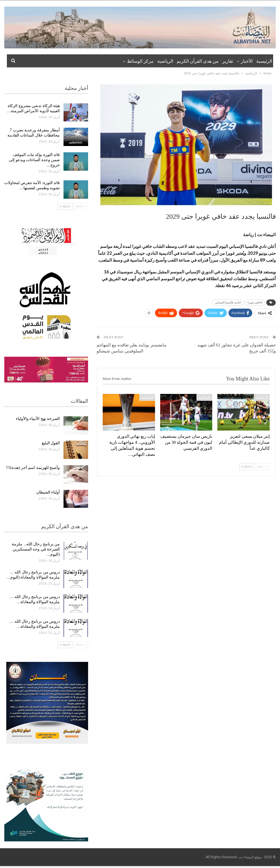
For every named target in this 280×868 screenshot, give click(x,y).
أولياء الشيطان (48, 492)
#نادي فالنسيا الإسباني (228, 302)
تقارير (228, 61)
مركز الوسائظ (140, 61)
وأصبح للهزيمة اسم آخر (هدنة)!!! (33, 468)
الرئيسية (264, 61)
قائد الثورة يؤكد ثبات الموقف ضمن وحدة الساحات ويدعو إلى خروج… (34, 160)
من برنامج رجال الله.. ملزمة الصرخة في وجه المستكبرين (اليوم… (36, 549)
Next (247, 467)
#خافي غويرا (255, 302)
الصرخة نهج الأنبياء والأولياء (38, 419)
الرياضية (165, 61)
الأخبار (247, 61)
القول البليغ (51, 443)
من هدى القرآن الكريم (198, 61)
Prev (262, 467)
